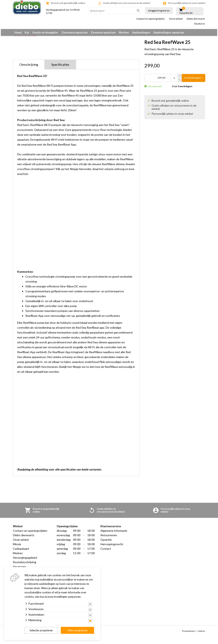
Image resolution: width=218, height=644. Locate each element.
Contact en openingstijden (151, 19)
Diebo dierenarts (196, 19)
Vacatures (200, 24)
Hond (18, 32)
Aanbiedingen (141, 32)
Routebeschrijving (25, 564)
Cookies (201, 633)
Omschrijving (29, 67)
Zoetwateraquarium (75, 32)
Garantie (106, 542)
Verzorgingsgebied (25, 560)
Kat (27, 32)
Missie (17, 546)
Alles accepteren (78, 630)
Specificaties (60, 67)
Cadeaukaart (21, 551)
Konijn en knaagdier (45, 32)
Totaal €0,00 (186, 13)
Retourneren (109, 537)
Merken (124, 32)
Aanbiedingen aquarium (169, 32)
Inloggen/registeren (159, 11)
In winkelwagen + (193, 80)
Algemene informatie (114, 533)
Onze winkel (176, 19)
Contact (106, 551)
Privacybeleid (188, 633)
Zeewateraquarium (103, 32)
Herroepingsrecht (112, 546)
